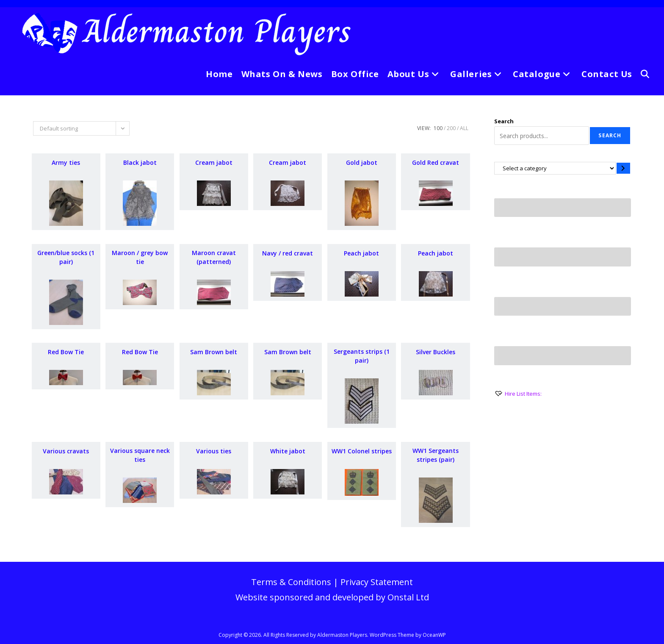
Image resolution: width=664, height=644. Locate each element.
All (464, 128)
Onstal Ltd (408, 597)
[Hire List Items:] (518, 394)
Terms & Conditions (291, 582)
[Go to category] (623, 168)
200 (451, 128)
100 (438, 128)
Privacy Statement (377, 582)
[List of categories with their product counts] (555, 168)
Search (504, 121)
